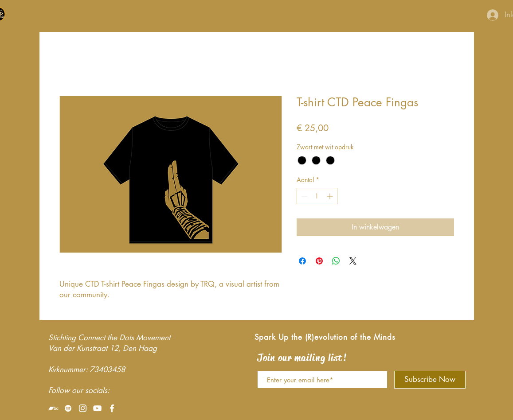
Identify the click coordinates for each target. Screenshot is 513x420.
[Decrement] (303, 196)
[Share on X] (353, 261)
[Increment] (331, 196)
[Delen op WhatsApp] (336, 261)
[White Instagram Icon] (83, 408)
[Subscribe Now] (430, 380)
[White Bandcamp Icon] (53, 408)
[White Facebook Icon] (112, 408)
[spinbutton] (317, 196)
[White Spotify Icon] (68, 408)
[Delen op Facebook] (302, 261)
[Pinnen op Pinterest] (319, 261)
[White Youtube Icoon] (97, 408)
